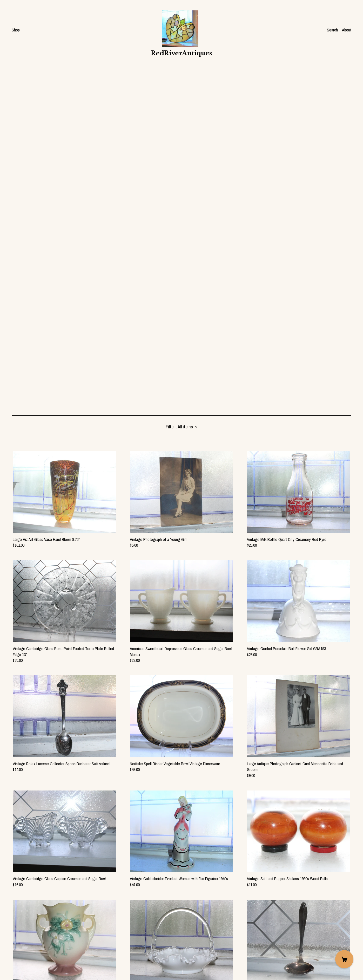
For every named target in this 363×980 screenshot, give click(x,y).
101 (151, 910)
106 (198, 910)
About (347, 30)
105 (189, 910)
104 (180, 910)
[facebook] (14, 937)
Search (332, 30)
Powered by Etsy (25, 965)
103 (171, 910)
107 (208, 910)
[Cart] (344, 959)
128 (225, 910)
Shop (16, 30)
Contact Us (21, 945)
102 (161, 910)
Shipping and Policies (28, 951)
